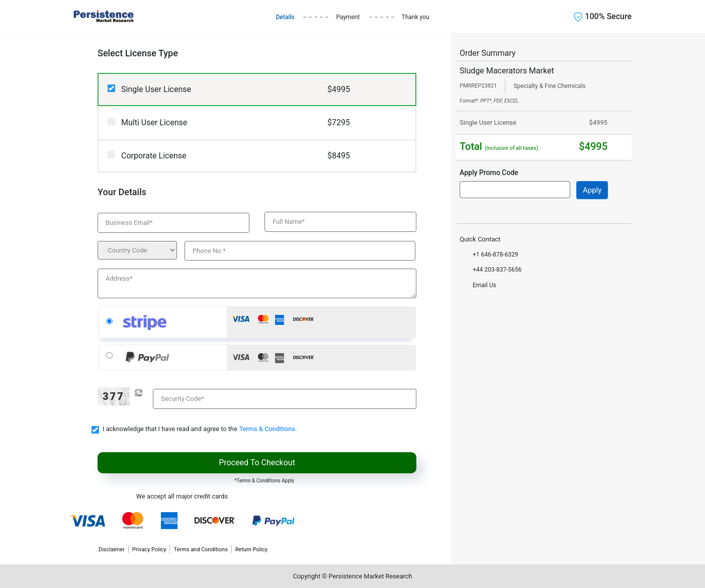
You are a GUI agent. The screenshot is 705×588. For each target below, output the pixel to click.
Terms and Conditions (200, 550)
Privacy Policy (149, 550)
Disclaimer (112, 550)
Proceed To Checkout (257, 463)
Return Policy (251, 550)
